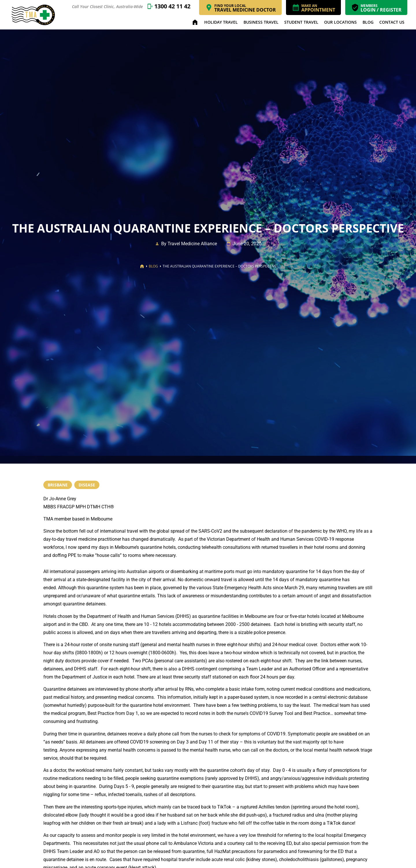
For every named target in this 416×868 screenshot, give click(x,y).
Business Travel (261, 22)
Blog (368, 22)
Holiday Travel (221, 22)
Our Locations (340, 22)
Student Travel (301, 22)
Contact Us (392, 22)
